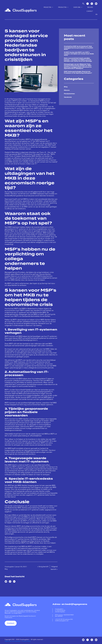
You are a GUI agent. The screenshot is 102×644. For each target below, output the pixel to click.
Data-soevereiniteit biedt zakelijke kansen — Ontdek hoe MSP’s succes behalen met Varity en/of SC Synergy (78, 60)
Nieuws (90, 7)
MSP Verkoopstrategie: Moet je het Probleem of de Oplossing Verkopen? (78, 72)
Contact (90, 11)
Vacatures (68, 97)
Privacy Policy (26, 641)
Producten (63, 7)
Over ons (78, 7)
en (96, 14)
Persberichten (69, 94)
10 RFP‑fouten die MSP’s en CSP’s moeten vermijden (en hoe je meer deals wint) (79, 54)
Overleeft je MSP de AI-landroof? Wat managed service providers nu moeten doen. (78, 48)
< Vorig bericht (43, 567)
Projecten (48, 7)
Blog (6, 569)
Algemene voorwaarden (13, 641)
